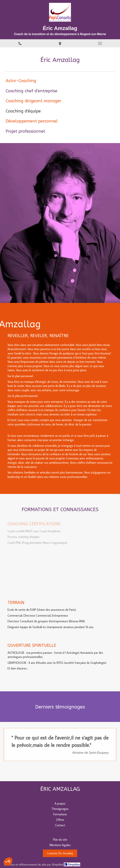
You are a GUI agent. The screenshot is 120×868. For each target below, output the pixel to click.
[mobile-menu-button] (100, 43)
